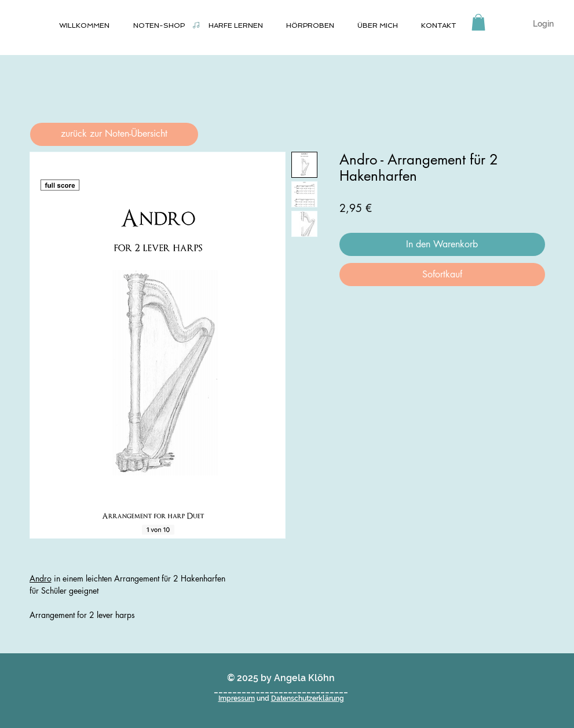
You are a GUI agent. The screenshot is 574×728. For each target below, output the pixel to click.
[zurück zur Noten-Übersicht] (114, 134)
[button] (478, 22)
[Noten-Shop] (196, 25)
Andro (41, 578)
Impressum (237, 698)
